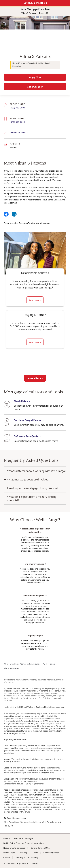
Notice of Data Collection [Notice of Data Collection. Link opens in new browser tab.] (14, 848)
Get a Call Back (35, 87)
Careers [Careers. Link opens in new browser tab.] (7, 857)
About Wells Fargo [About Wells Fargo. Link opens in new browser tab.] (51, 853)
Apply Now (35, 77)
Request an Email (18, 133)
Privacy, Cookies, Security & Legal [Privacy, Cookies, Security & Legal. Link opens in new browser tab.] (18, 838)
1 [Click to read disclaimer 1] (52, 287)
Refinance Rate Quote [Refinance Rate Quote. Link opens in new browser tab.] (26, 436)
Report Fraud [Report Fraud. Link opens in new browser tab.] (9, 853)
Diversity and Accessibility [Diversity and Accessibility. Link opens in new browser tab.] (27, 857)
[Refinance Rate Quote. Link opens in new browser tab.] (7, 438)
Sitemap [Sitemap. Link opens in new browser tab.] (24, 853)
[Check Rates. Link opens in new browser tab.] (7, 405)
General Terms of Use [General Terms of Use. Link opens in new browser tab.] (40, 848)
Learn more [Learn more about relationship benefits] (35, 300)
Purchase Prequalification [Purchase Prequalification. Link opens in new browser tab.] (28, 420)
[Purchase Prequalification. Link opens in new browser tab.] (7, 422)
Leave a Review (35, 378)
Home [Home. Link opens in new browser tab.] (35, 853)
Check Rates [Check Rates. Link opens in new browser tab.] (21, 401)
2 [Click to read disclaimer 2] (52, 329)
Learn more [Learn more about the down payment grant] (35, 342)
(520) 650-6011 (17, 122)
